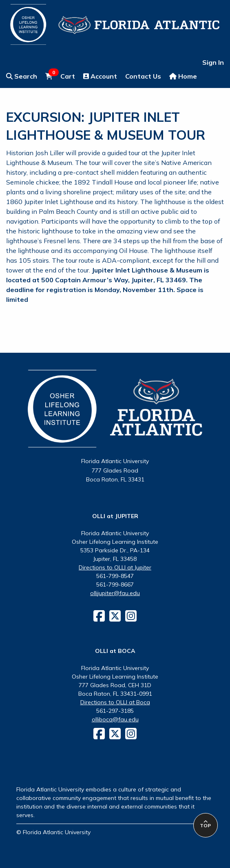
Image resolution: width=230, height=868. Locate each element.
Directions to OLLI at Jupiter (115, 567)
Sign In (213, 62)
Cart (60, 76)
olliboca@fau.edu (115, 719)
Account (100, 76)
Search (22, 76)
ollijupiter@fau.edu (115, 593)
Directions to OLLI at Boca (115, 702)
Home (183, 76)
